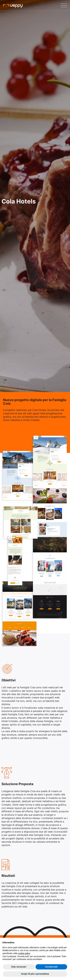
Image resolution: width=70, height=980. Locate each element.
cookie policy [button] (24, 953)
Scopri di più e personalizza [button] (35, 974)
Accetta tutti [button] (51, 967)
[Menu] (64, 5)
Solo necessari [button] (19, 967)
